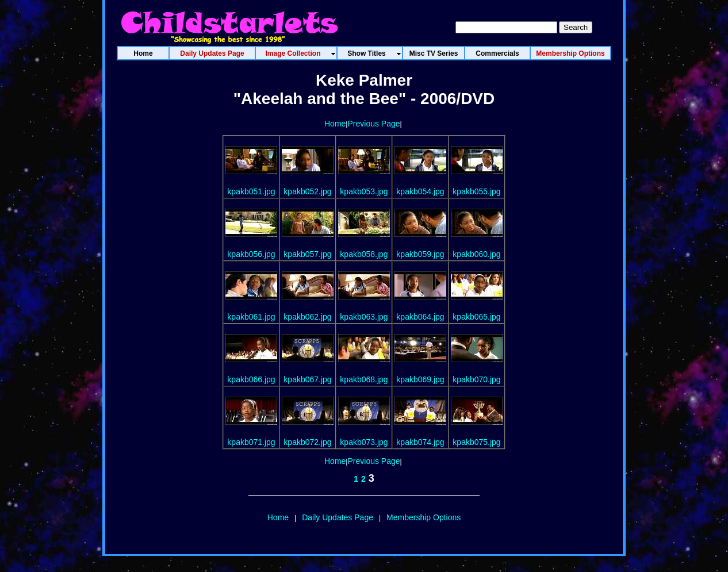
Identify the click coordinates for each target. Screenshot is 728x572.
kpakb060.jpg (476, 254)
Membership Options (424, 517)
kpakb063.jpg (364, 317)
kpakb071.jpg (251, 442)
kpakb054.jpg (420, 191)
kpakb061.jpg (251, 317)
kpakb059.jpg (420, 254)
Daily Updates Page (338, 517)
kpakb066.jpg (251, 379)
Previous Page (373, 124)
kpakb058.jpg (364, 254)
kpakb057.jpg (307, 254)
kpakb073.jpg (364, 442)
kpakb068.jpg (364, 379)
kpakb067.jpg (307, 379)
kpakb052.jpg (307, 191)
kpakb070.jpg (476, 379)
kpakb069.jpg (420, 379)
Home (335, 124)
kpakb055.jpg (476, 191)
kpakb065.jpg (476, 317)
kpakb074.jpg (420, 442)
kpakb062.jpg (307, 317)
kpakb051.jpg (251, 191)
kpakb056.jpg (251, 254)
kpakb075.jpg (476, 442)
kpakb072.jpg (307, 442)
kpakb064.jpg (420, 317)
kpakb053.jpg (364, 191)
